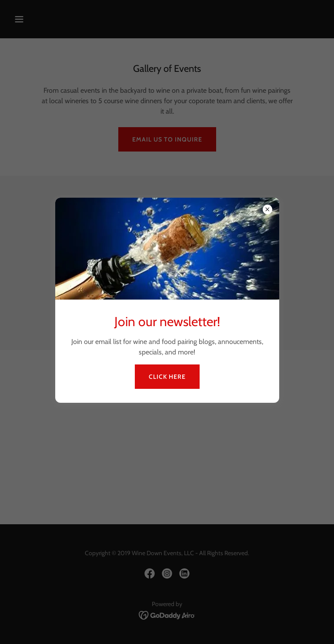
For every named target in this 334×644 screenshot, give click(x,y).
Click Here (167, 377)
